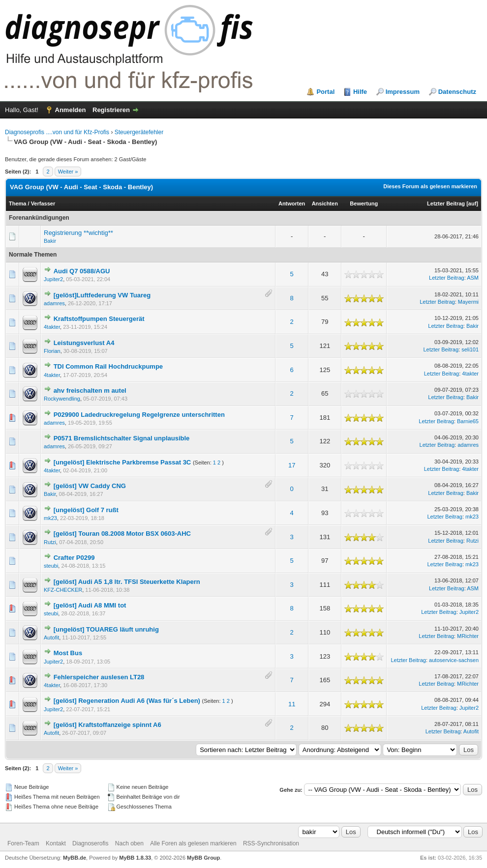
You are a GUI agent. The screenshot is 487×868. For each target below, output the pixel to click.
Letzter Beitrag (446, 203)
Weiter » (68, 172)
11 (292, 704)
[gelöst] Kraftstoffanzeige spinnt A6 (107, 725)
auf (472, 203)
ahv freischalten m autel (90, 391)
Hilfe (360, 92)
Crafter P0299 (74, 558)
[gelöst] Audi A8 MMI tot (90, 605)
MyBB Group (203, 858)
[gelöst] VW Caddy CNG (90, 486)
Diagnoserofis (90, 843)
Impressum (403, 92)
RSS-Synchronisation (271, 843)
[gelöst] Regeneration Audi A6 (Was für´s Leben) (127, 701)
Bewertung (364, 203)
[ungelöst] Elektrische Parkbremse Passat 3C (122, 462)
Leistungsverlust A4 (84, 343)
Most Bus (68, 653)
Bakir (50, 241)
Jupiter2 (53, 279)
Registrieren (111, 110)
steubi (51, 566)
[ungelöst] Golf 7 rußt (86, 510)
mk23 (50, 518)
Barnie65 (468, 421)
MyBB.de (75, 858)
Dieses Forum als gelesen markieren (430, 186)
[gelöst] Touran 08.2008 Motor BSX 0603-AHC (122, 534)
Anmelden (71, 110)
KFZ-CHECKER (63, 590)
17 (292, 465)
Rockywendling (62, 399)
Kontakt (56, 843)
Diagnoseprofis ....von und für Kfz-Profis (57, 132)
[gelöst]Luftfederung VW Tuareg (102, 295)
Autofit (51, 637)
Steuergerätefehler (139, 132)
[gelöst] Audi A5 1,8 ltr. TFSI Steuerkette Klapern (127, 582)
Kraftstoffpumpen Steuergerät (99, 319)
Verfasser (43, 203)
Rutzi (50, 542)
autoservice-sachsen (454, 660)
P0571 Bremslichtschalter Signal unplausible (122, 438)
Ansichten (325, 203)
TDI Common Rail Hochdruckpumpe (108, 366)
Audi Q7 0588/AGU (82, 271)
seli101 (470, 349)
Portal (325, 92)
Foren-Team (23, 843)
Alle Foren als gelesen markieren (193, 843)
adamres (54, 303)
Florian (52, 351)
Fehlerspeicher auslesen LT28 (99, 677)
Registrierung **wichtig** (78, 233)
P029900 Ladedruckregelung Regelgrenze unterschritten (139, 415)
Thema (17, 203)
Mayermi (468, 302)
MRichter (468, 636)
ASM (473, 278)
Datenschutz (457, 92)
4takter (52, 327)
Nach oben (129, 843)
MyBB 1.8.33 (135, 858)
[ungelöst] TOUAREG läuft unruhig (106, 629)
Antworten (292, 203)
